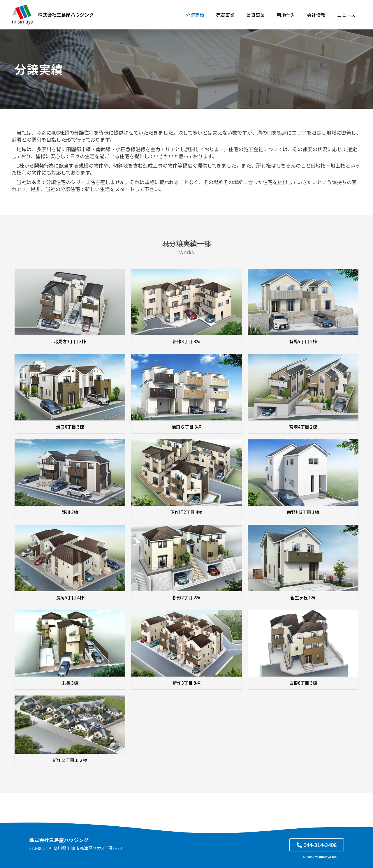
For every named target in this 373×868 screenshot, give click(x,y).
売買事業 (236, 15)
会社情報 (320, 15)
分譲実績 (208, 15)
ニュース (348, 15)
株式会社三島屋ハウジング (66, 15)
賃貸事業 (264, 15)
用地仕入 (292, 15)
